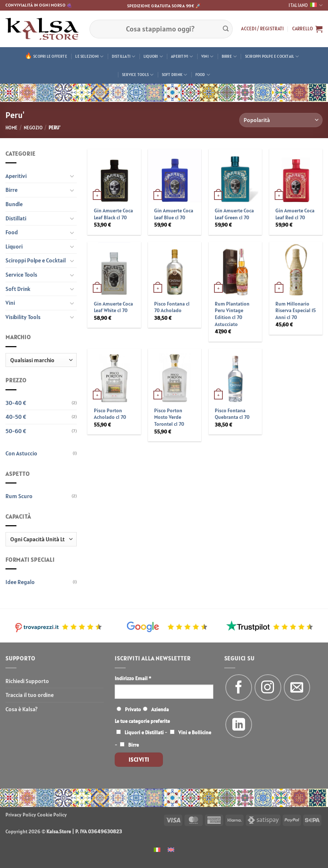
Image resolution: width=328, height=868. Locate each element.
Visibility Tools (23, 317)
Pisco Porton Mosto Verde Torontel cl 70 (169, 417)
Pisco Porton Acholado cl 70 (110, 414)
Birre (229, 56)
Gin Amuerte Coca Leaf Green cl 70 (234, 214)
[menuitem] (157, 849)
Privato (133, 709)
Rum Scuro (19, 496)
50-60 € (16, 431)
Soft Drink (175, 75)
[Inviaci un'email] (297, 688)
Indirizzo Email (133, 678)
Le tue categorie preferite (142, 721)
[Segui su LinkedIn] (239, 725)
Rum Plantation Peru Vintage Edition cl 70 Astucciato (232, 314)
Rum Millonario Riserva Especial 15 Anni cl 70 (296, 310)
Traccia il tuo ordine (30, 695)
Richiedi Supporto (27, 681)
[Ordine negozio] (281, 120)
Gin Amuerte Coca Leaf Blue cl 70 (174, 214)
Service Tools (138, 75)
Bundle (14, 204)
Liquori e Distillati (144, 732)
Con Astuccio (21, 453)
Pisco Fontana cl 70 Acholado (172, 307)
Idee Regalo (20, 582)
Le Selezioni (89, 56)
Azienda (160, 709)
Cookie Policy (52, 815)
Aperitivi (182, 56)
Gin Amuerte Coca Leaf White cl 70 (113, 307)
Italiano (306, 5)
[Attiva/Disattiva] (72, 176)
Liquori (153, 56)
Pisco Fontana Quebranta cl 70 (232, 414)
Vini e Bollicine (195, 732)
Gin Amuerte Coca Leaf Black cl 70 (113, 214)
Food (203, 75)
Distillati (124, 56)
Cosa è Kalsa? (22, 709)
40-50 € (16, 417)
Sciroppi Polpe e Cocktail (272, 56)
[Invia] (226, 29)
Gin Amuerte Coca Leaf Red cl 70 (295, 214)
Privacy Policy (21, 815)
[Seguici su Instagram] (268, 688)
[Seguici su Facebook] (239, 688)
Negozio (33, 128)
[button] (262, 29)
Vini (207, 56)
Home (12, 128)
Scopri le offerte (50, 56)
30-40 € (16, 403)
